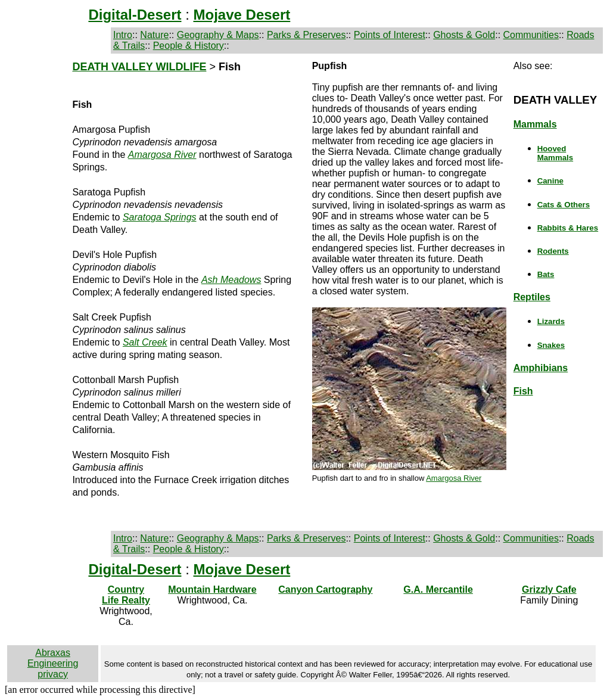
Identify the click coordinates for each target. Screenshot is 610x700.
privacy (53, 674)
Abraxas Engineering (53, 658)
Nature (154, 35)
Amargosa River (454, 478)
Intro (123, 35)
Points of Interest (390, 35)
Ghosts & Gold (464, 35)
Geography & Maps (218, 35)
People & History (189, 46)
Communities (531, 35)
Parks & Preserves (306, 35)
